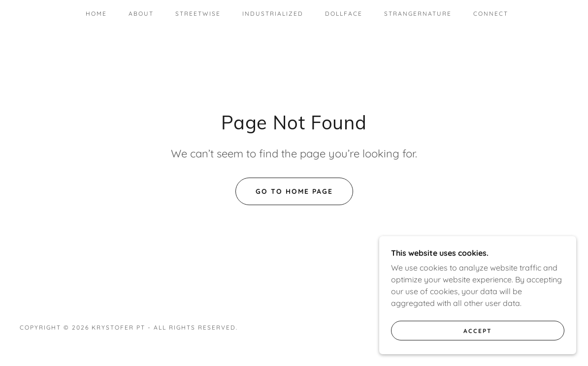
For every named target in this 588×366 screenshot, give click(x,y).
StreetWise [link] (198, 14)
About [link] (141, 14)
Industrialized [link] (273, 14)
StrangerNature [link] (418, 14)
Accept (478, 331)
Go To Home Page (294, 191)
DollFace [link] (344, 14)
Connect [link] (491, 14)
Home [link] (96, 14)
